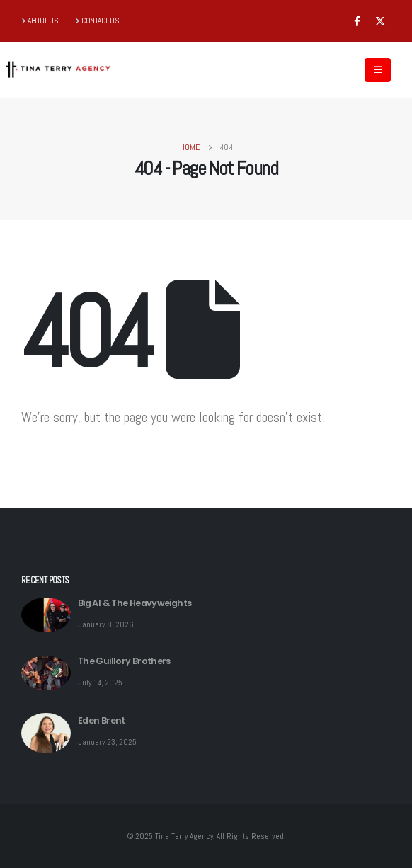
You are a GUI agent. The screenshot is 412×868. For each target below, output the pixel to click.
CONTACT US (100, 21)
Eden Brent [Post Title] (102, 720)
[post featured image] (46, 615)
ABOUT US (43, 21)
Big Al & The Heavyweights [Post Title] (135, 603)
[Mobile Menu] (378, 70)
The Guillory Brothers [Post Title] (124, 661)
